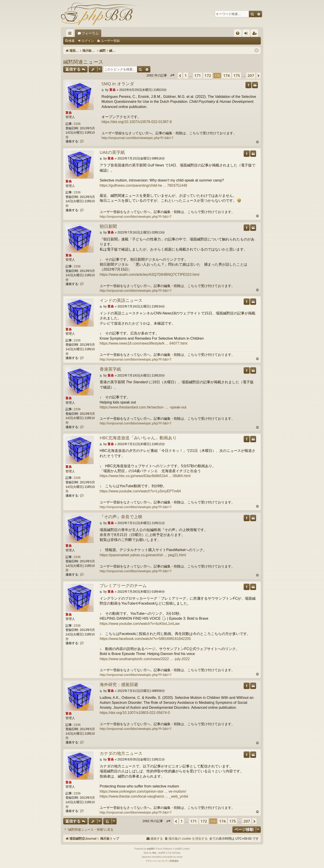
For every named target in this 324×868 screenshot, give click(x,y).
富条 (69, 113)
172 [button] (208, 75)
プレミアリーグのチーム (123, 586)
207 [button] (251, 75)
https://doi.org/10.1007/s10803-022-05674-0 (135, 713)
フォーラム (125, 33)
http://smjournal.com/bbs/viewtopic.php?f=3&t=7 (137, 138)
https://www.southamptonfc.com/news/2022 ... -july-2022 (145, 659)
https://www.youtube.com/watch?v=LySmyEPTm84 (140, 491)
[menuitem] (238, 33)
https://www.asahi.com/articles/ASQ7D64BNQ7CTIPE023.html (150, 275)
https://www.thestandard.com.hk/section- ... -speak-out (143, 407)
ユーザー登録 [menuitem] (255, 34)
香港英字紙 (110, 369)
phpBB (150, 849)
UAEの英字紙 (112, 153)
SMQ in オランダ (118, 84)
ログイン (88, 41)
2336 (77, 124)
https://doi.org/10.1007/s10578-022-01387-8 (137, 122)
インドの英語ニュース (121, 301)
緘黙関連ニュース (83, 62)
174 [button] (226, 75)
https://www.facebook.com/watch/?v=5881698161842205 (145, 639)
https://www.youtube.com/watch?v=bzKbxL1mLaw (140, 624)
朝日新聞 (108, 227)
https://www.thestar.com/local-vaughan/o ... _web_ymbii (144, 796)
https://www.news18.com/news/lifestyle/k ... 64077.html (144, 343)
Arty (154, 853)
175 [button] (237, 75)
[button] (172, 75)
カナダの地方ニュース (121, 754)
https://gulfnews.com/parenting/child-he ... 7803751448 (143, 185)
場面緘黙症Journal (92, 33)
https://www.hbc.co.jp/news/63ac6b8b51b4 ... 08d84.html (145, 476)
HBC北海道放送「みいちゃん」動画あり (138, 438)
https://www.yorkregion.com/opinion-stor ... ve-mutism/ (143, 791)
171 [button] (198, 75)
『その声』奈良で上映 (121, 517)
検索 (72, 41)
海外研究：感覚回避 (119, 685)
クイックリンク (71, 34)
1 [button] (186, 75)
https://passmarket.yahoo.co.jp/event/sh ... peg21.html (143, 555)
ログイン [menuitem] (247, 34)
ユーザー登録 (110, 41)
